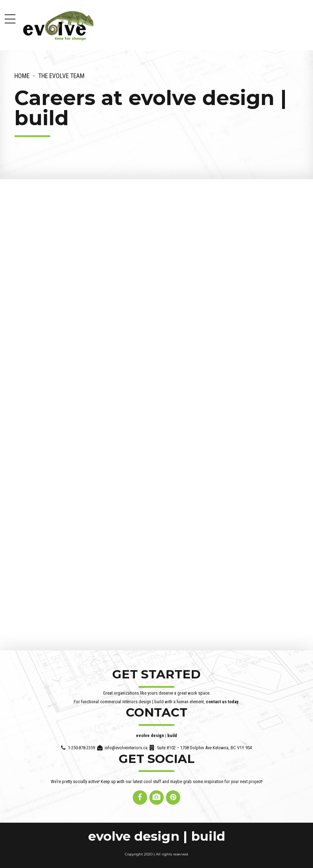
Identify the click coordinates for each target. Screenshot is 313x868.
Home (22, 76)
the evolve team (61, 76)
